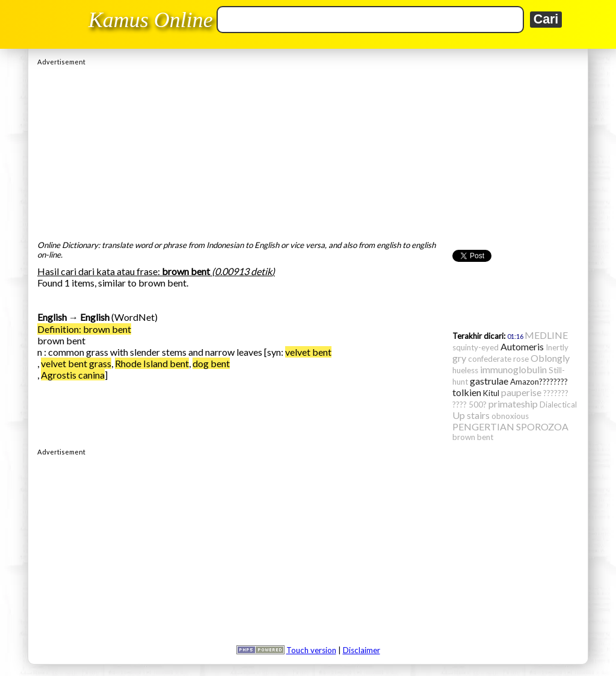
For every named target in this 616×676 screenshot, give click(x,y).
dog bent (211, 363)
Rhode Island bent (152, 363)
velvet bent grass (76, 363)
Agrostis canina (73, 375)
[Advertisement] (308, 150)
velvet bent (308, 352)
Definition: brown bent (84, 329)
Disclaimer (362, 650)
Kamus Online (151, 20)
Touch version (311, 650)
